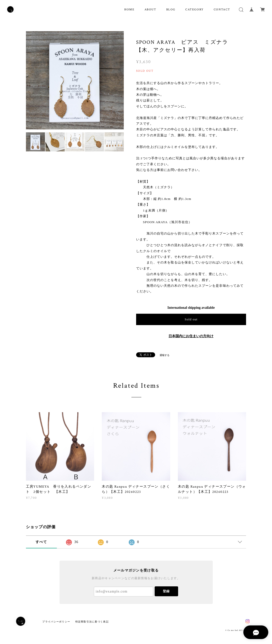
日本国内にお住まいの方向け (191, 336)
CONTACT (222, 10)
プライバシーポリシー (56, 622)
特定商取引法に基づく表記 (92, 622)
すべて (41, 542)
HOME (129, 10)
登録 (166, 591)
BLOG (171, 10)
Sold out (191, 319)
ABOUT (150, 10)
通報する (165, 355)
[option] (75, 80)
